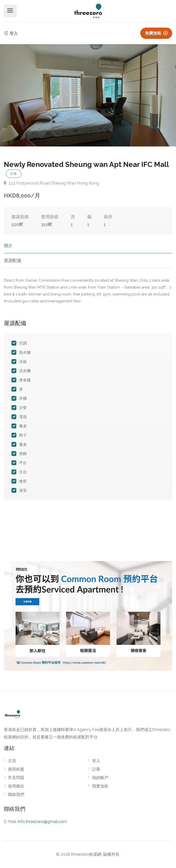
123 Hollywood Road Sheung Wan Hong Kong (51, 183)
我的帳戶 (100, 778)
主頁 (12, 761)
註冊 (96, 769)
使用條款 (16, 786)
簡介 (8, 246)
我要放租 (100, 786)
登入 (11, 33)
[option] (88, 95)
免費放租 (156, 33)
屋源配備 (12, 260)
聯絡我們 (16, 795)
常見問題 (16, 778)
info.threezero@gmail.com (42, 822)
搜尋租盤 (16, 769)
